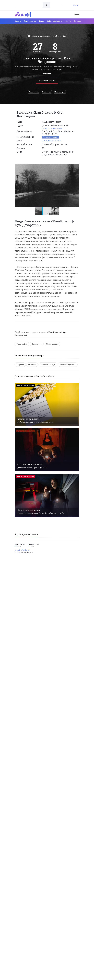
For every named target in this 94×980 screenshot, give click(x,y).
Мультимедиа (60, 92)
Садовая (20, 365)
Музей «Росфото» (23, 550)
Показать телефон (50, 137)
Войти (76, 5)
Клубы (68, 21)
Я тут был (61, 36)
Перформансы (30, 21)
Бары (42, 21)
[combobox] (29, 5)
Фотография (34, 92)
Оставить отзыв (47, 81)
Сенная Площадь (48, 365)
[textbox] (29, 3)
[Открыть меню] (77, 14)
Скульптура (47, 92)
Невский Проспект (68, 365)
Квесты (18, 21)
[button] (77, 166)
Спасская (32, 365)
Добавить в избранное (39, 36)
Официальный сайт (52, 141)
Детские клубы (80, 21)
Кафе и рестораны (55, 21)
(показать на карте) (52, 128)
